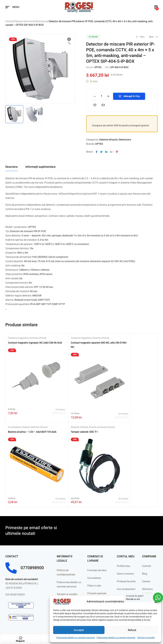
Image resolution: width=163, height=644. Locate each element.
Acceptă (79, 630)
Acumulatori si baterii (120, 338)
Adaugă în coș (132, 96)
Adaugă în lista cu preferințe (95, 105)
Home (9, 21)
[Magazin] (20, 638)
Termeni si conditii (146, 638)
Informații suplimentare (41, 167)
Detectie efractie (23, 21)
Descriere (12, 167)
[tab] (12, 167)
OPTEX (98, 67)
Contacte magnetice (18, 338)
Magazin (20, 641)
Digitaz (30, 621)
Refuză (132, 630)
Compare (103, 105)
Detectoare (41, 21)
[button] (69, 41)
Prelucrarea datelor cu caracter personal (76, 638)
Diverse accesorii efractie (39, 415)
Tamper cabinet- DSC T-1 (22, 420)
